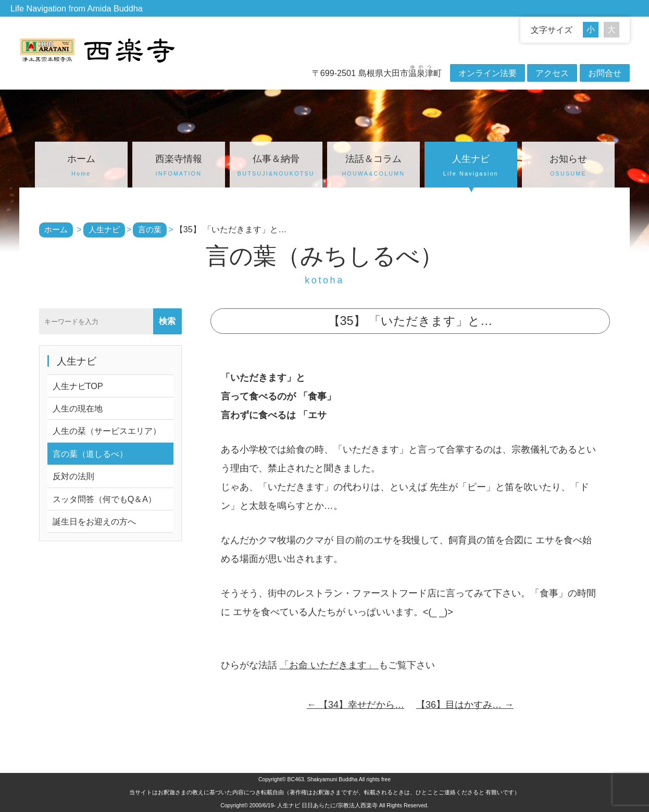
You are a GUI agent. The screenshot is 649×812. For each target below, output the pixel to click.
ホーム (81, 167)
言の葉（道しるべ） (90, 454)
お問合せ (605, 73)
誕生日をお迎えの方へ (94, 521)
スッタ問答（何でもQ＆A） (104, 499)
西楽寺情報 (179, 167)
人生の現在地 (78, 408)
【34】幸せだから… (355, 705)
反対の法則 (73, 476)
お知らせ (568, 167)
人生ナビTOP (78, 386)
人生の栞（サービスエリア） (107, 431)
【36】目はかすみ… (465, 705)
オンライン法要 (488, 73)
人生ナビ (471, 167)
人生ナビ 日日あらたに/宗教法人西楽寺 (327, 805)
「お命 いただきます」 (329, 665)
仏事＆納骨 (276, 167)
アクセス (552, 73)
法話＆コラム (373, 167)
